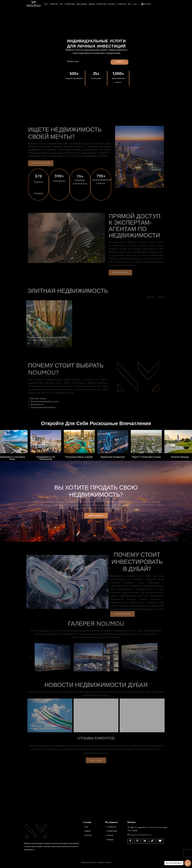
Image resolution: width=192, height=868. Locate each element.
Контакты (112, 4)
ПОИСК (119, 62)
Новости (110, 836)
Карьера (88, 831)
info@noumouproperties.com (141, 835)
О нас (135, 5)
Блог (61, 4)
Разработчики (70, 4)
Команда (92, 4)
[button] (96, 516)
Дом (46, 4)
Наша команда (82, 4)
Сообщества (54, 4)
